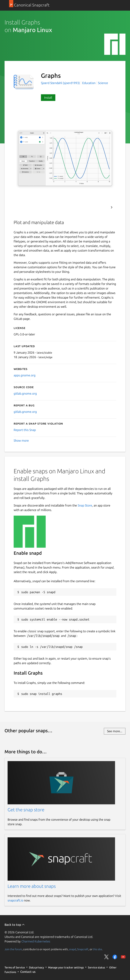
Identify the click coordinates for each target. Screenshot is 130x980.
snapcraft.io (15, 900)
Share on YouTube (123, 957)
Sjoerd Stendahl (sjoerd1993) (61, 83)
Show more (21, 440)
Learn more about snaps (32, 886)
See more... (115, 731)
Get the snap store (26, 810)
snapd (72, 949)
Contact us (28, 972)
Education (89, 83)
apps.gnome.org (25, 375)
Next (112, 207)
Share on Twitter (107, 957)
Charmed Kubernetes (36, 941)
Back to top (15, 925)
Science (103, 83)
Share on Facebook (115, 957)
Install (48, 98)
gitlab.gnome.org (25, 393)
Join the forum (13, 949)
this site (97, 949)
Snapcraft (83, 949)
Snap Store (85, 505)
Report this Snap (25, 430)
